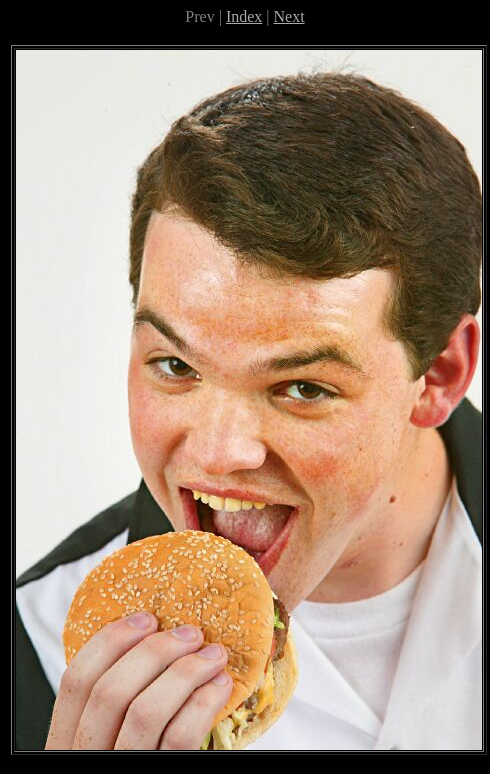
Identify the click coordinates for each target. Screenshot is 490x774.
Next (289, 16)
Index (244, 16)
